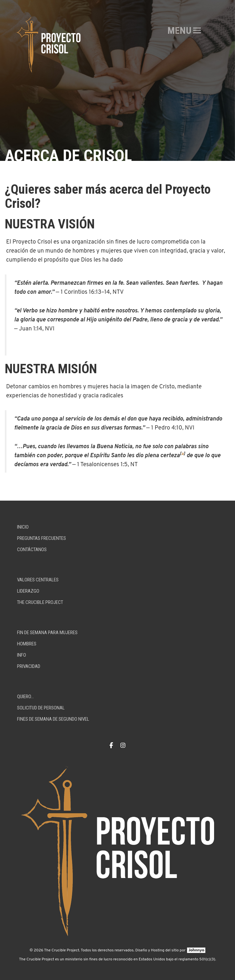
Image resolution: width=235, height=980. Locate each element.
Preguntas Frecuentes (42, 538)
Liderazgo (28, 591)
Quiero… (25, 697)
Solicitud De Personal (41, 708)
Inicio (23, 527)
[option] (117, 80)
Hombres (27, 644)
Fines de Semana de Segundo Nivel (53, 719)
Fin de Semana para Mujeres (47, 633)
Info (22, 655)
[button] (179, 31)
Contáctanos (32, 550)
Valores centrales (38, 580)
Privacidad (29, 666)
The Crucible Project (40, 602)
